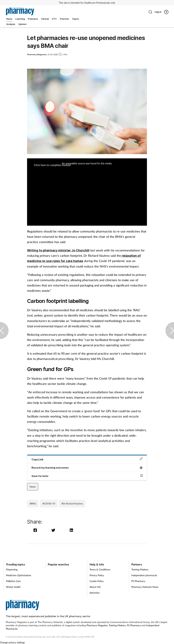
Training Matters (140, 569)
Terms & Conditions (100, 569)
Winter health (13, 587)
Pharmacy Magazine (97, 625)
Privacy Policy (97, 575)
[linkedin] (72, 530)
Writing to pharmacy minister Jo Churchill (58, 250)
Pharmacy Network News (145, 587)
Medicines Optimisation (19, 575)
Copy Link (87, 459)
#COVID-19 (49, 503)
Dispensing (12, 569)
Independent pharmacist (144, 575)
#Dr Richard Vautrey (72, 503)
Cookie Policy (97, 581)
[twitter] (54, 530)
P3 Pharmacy (138, 581)
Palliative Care (13, 581)
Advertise (95, 593)
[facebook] (36, 530)
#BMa (33, 503)
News (33, 487)
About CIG (95, 587)
